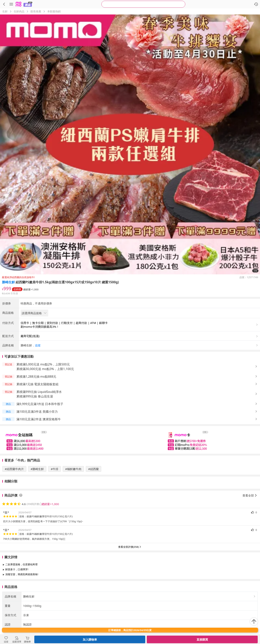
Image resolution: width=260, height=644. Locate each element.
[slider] (130, 471)
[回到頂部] (254, 622)
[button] (140, 377)
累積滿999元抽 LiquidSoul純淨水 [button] (39, 423)
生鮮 (5, 11)
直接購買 (202, 639)
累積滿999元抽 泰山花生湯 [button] (35, 428)
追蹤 (38, 377)
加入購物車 (90, 639)
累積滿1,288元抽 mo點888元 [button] (36, 408)
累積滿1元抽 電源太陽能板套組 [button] (37, 416)
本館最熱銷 (54, 11)
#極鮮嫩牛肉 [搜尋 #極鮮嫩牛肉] (73, 501)
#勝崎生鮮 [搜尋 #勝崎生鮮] (37, 501)
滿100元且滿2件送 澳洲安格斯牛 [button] (39, 451)
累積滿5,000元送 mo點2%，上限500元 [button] (43, 396)
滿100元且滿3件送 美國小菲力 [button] (37, 443)
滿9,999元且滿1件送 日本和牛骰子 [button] (40, 436)
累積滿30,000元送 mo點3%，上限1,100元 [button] (45, 400)
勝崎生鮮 (8, 282)
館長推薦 (36, 11)
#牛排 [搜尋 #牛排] (55, 501)
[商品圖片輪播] (130, 144)
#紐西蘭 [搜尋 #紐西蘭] (93, 501)
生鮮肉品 (19, 11)
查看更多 (130, 615)
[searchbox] (143, 4)
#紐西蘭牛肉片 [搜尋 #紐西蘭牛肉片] (14, 501)
